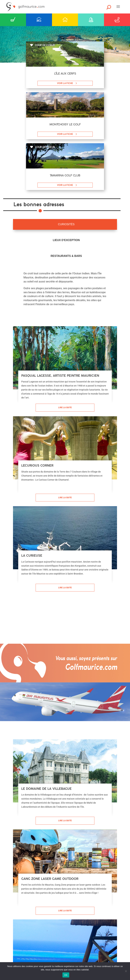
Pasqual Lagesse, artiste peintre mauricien (60, 376)
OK (66, 975)
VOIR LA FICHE (65, 83)
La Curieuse (32, 556)
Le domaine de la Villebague (46, 789)
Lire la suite (65, 408)
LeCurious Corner (37, 466)
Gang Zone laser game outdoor (50, 879)
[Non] (126, 971)
